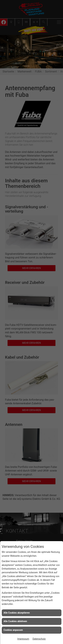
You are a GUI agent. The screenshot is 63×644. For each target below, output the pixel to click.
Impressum (23, 639)
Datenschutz (39, 639)
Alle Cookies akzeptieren (17, 613)
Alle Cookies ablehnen (15, 621)
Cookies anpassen (13, 630)
